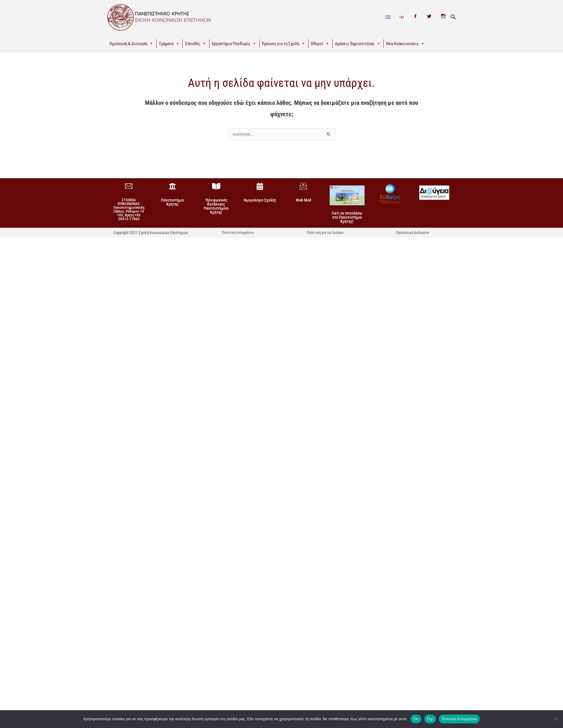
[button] (453, 17)
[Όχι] (556, 719)
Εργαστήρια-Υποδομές (234, 44)
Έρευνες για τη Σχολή (284, 44)
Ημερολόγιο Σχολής (260, 200)
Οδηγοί (320, 44)
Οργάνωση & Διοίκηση (131, 44)
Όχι (430, 719)
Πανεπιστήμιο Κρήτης (172, 202)
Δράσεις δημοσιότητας (358, 44)
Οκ (416, 719)
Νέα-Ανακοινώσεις (405, 44)
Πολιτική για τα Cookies (325, 233)
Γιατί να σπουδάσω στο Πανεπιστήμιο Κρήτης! (347, 217)
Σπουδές (196, 44)
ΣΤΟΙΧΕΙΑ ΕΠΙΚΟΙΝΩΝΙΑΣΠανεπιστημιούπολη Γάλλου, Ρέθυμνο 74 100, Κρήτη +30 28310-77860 (129, 209)
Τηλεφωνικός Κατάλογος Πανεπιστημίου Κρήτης (216, 206)
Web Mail (303, 200)
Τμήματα (169, 44)
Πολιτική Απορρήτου (238, 233)
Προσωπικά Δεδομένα (412, 233)
